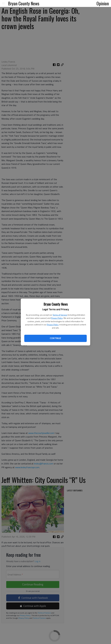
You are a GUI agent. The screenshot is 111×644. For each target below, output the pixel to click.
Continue (55, 338)
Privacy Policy (57, 318)
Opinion (103, 3)
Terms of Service (60, 315)
